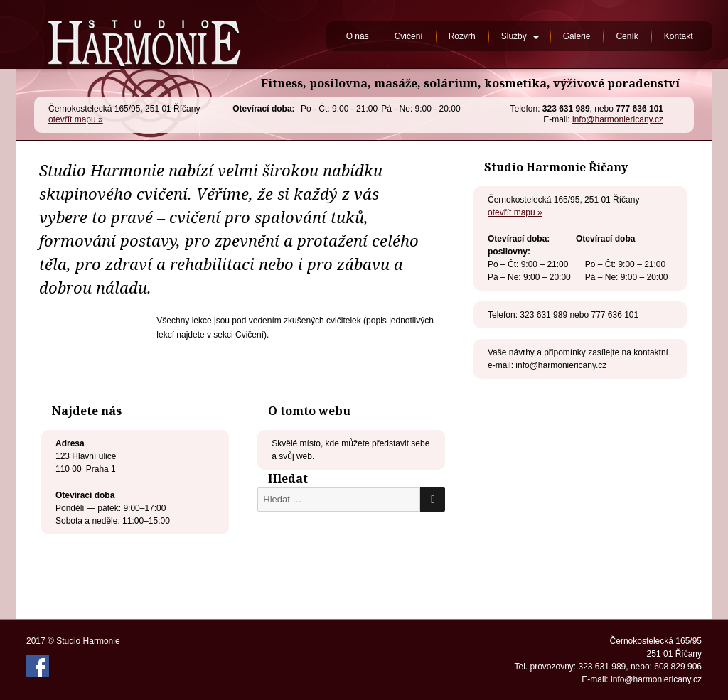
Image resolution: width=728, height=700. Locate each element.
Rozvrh (462, 36)
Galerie (577, 36)
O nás (358, 36)
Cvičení (409, 36)
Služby (514, 36)
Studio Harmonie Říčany (144, 34)
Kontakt (679, 36)
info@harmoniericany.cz (618, 119)
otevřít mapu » (76, 119)
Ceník (627, 36)
